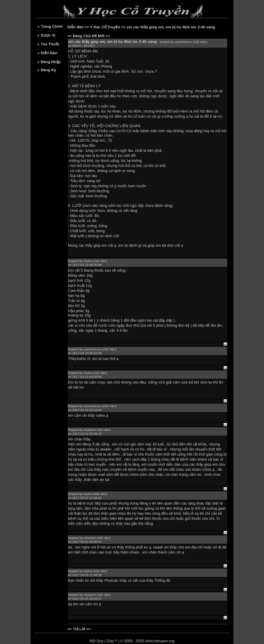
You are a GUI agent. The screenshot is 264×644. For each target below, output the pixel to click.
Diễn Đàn (49, 53)
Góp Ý (112, 641)
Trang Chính (52, 26)
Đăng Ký (48, 70)
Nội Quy (97, 641)
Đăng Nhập (51, 62)
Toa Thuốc (50, 44)
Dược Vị (48, 35)
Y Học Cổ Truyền (105, 27)
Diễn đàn (75, 27)
